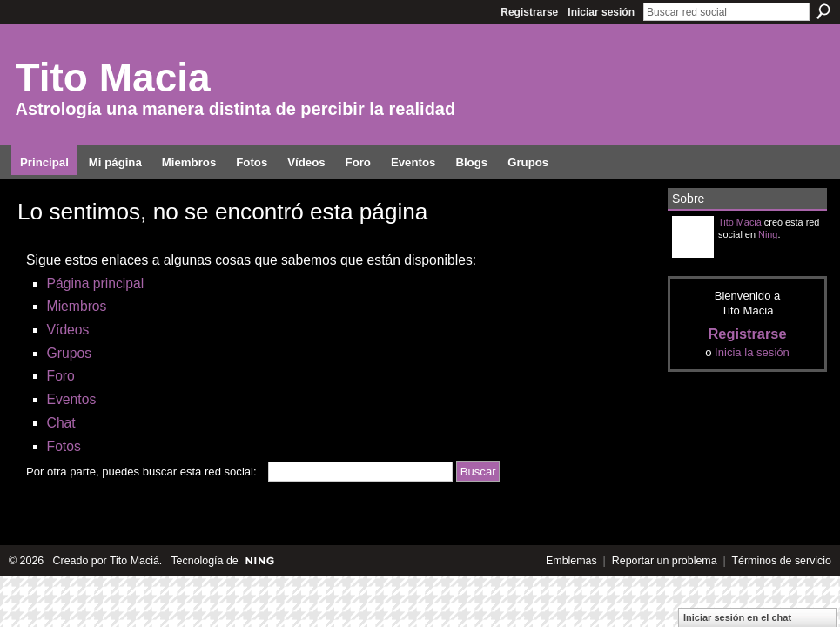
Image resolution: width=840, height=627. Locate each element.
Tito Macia (113, 78)
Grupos (69, 353)
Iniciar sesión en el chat (737, 617)
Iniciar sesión (601, 12)
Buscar (823, 11)
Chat (61, 423)
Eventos (72, 399)
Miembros (77, 306)
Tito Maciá (740, 222)
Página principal (96, 283)
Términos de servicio (781, 561)
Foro (61, 376)
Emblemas (571, 561)
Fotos (64, 446)
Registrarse (529, 12)
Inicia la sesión (752, 352)
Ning (768, 234)
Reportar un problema (665, 561)
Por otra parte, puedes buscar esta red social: (141, 472)
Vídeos (68, 330)
